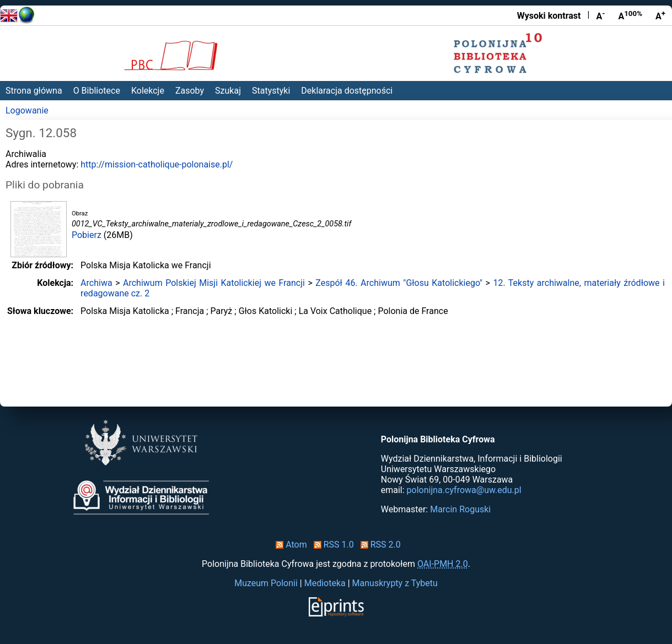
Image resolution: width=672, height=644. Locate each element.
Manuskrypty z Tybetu (395, 583)
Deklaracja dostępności (347, 91)
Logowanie (27, 110)
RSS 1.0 (332, 545)
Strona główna (34, 91)
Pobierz (87, 235)
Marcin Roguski (460, 509)
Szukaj (228, 91)
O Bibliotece (97, 91)
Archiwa (96, 283)
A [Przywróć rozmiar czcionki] (630, 15)
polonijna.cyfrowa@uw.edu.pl (464, 490)
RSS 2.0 (378, 545)
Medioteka (325, 583)
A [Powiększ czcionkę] (660, 15)
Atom (289, 545)
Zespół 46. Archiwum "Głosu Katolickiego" (399, 283)
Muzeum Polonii (266, 583)
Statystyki (271, 91)
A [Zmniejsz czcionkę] (600, 15)
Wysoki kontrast (549, 16)
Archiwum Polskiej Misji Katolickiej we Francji (214, 283)
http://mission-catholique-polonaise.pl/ (157, 164)
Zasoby (190, 91)
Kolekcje (148, 91)
